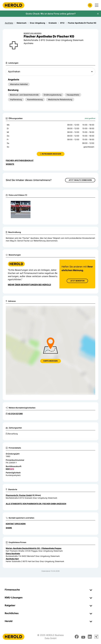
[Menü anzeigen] (97, 5)
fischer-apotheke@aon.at (20, 160)
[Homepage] (13, 5)
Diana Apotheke (13, 553)
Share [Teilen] (9, 528)
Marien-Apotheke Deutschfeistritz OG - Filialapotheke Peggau (34, 548)
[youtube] (83, 637)
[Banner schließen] (98, 14)
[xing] (96, 637)
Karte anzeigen (50, 361)
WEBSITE (10, 164)
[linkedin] (90, 637)
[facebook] (77, 637)
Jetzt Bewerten (77, 281)
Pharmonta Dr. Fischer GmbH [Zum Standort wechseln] (19, 495)
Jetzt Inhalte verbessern (80, 180)
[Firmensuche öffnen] (90, 5)
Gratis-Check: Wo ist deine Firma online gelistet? (51, 14)
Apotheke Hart (12, 559)
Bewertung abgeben (33, 33)
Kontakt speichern (16, 524)
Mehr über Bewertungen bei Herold (29, 285)
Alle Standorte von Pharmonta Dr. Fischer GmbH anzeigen (36, 504)
